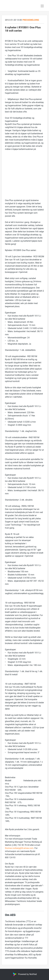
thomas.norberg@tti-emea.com (19, 848)
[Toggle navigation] (42, 6)
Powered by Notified (24, 974)
